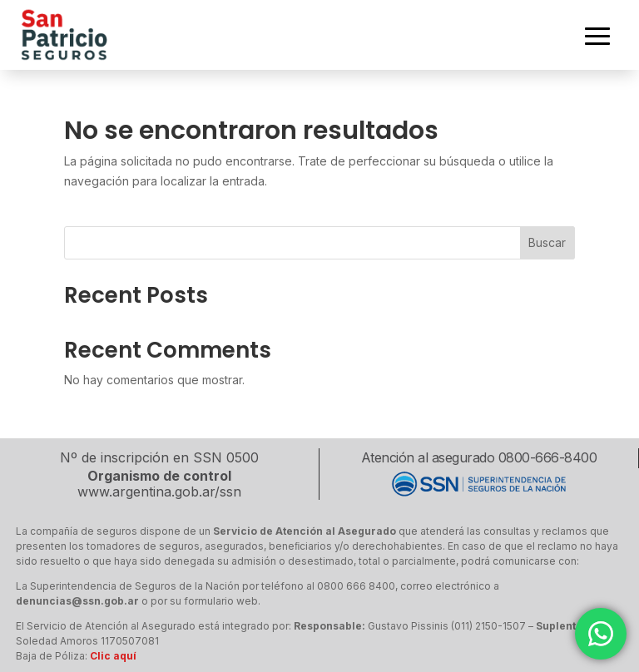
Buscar (547, 242)
